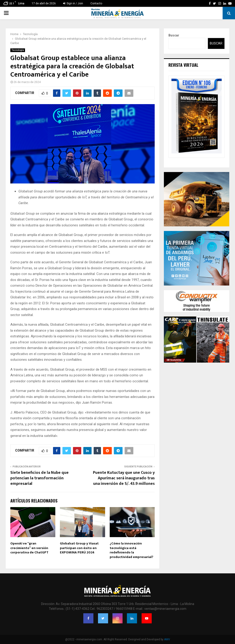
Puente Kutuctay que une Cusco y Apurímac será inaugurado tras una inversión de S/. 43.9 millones (124, 478)
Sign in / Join (73, 3)
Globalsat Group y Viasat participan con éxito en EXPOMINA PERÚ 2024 (79, 548)
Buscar (174, 35)
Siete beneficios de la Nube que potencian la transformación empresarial (39, 478)
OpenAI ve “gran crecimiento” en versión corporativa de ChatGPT (29, 548)
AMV (167, 639)
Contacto (96, 3)
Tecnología (18, 50)
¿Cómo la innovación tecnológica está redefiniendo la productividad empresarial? (131, 550)
